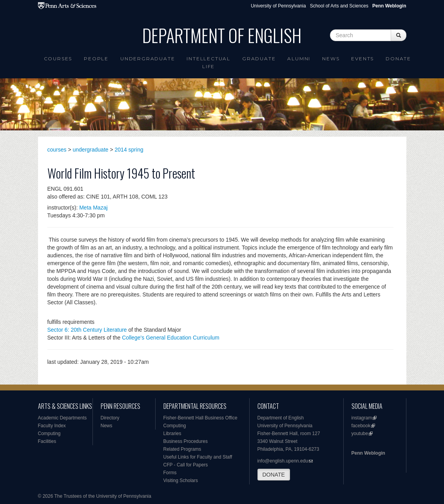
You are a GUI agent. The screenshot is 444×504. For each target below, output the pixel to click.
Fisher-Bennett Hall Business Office (200, 418)
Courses (58, 59)
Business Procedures (186, 441)
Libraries (172, 434)
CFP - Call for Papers (186, 465)
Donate (398, 59)
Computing (49, 434)
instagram (362, 418)
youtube (360, 434)
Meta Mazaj (93, 208)
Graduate (259, 59)
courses (57, 150)
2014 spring (129, 150)
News (331, 59)
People (96, 59)
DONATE (274, 475)
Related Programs (182, 449)
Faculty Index (52, 426)
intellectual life (208, 62)
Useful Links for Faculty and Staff (198, 457)
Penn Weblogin (368, 453)
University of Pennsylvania (278, 6)
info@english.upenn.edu (283, 461)
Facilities (47, 441)
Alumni (299, 59)
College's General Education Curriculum (171, 338)
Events (362, 59)
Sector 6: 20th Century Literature (87, 330)
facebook (361, 426)
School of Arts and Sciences (339, 6)
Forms (170, 473)
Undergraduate (148, 59)
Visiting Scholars (181, 481)
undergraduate (91, 150)
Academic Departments (63, 418)
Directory (110, 418)
